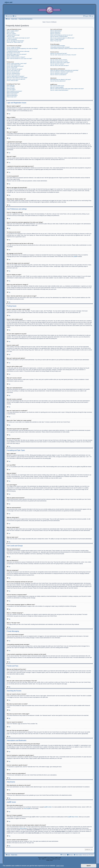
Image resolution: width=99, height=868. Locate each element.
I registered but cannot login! (13, 35)
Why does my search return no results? (59, 61)
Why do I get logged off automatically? (15, 41)
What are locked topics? (12, 95)
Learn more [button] (60, 866)
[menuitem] (14, 16)
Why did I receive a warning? (13, 75)
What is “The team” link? (56, 41)
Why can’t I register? (11, 34)
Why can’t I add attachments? (13, 73)
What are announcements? (13, 93)
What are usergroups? (55, 34)
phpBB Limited (48, 807)
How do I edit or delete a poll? (13, 71)
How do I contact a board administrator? (59, 90)
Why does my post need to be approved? (16, 79)
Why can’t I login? (11, 36)
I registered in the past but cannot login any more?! (18, 38)
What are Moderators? (55, 32)
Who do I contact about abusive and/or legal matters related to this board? (67, 89)
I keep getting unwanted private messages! (60, 47)
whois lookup (23, 828)
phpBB (75, 257)
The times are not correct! (13, 50)
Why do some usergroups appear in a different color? (62, 38)
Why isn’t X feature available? (57, 87)
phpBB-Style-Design (56, 859)
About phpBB (27, 809)
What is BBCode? (11, 85)
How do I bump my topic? (12, 80)
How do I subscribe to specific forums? (59, 73)
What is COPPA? (11, 32)
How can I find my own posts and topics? (60, 65)
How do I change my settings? (14, 47)
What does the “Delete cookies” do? (15, 42)
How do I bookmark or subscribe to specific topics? (62, 72)
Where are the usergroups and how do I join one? (62, 35)
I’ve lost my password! (12, 39)
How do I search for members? (57, 64)
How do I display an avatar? (13, 56)
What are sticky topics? (12, 94)
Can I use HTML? (11, 87)
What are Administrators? (56, 31)
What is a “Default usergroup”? (57, 39)
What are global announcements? (14, 91)
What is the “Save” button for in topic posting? (17, 78)
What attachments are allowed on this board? (61, 79)
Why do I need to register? (13, 31)
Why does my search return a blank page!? (60, 63)
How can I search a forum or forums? (59, 60)
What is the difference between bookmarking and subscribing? (64, 70)
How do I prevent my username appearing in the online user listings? (22, 49)
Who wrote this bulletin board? (57, 86)
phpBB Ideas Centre (73, 817)
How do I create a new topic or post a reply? (17, 63)
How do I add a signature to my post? (15, 66)
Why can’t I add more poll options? (15, 69)
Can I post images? (11, 90)
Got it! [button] (89, 866)
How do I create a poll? (12, 68)
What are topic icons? (12, 97)
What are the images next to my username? (17, 54)
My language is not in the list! (13, 53)
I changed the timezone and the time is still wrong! (18, 51)
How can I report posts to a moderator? (16, 76)
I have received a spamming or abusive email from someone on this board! (67, 49)
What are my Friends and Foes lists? (59, 53)
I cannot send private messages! (58, 46)
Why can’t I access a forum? (13, 72)
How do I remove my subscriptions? (58, 75)
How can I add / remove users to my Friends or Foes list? (63, 55)
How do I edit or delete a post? (14, 65)
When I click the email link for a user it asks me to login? (19, 59)
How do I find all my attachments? (58, 81)
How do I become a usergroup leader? (59, 36)
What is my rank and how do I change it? (16, 57)
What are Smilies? (11, 88)
